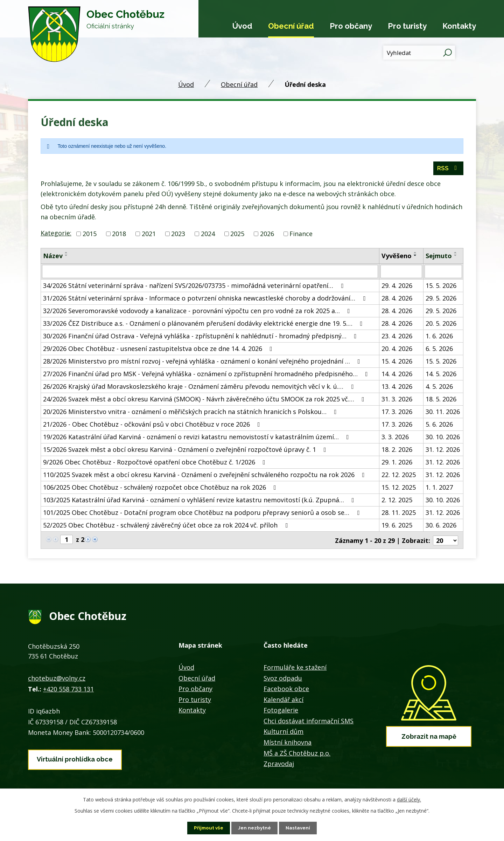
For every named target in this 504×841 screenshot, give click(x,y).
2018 (119, 235)
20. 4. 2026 (397, 350)
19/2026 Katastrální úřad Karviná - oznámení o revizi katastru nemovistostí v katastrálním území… (197, 438)
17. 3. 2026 (397, 413)
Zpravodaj (279, 765)
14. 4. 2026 (397, 375)
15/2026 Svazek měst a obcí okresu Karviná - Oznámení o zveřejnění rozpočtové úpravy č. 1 (186, 451)
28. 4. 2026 (397, 299)
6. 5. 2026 (439, 350)
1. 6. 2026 (439, 337)
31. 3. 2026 (397, 400)
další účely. (409, 799)
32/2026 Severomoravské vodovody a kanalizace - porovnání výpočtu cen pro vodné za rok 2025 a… (198, 312)
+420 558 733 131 (68, 690)
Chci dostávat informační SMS (309, 722)
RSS (448, 170)
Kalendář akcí (283, 700)
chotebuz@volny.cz (57, 679)
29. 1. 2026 (397, 463)
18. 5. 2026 (441, 400)
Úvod (242, 26)
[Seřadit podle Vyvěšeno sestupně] (415, 257)
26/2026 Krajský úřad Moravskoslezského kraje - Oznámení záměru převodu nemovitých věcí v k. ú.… (200, 388)
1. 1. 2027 (439, 489)
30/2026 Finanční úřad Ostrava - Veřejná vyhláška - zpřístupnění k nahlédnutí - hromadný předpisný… (201, 337)
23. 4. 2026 (397, 337)
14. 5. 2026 (441, 375)
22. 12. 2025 (399, 476)
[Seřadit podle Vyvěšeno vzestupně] (415, 254)
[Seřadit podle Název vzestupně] (66, 254)
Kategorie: (56, 234)
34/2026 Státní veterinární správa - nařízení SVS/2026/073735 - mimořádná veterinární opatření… (195, 287)
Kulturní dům (283, 732)
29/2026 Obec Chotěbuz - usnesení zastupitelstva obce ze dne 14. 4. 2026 (159, 350)
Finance (301, 235)
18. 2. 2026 (397, 451)
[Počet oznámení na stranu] (446, 541)
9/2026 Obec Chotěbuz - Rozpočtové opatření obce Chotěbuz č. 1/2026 (156, 463)
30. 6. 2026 (441, 526)
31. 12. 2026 (443, 451)
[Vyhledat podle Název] (210, 273)
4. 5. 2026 (439, 388)
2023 (178, 235)
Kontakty (459, 26)
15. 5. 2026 (441, 287)
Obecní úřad (291, 26)
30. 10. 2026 (443, 438)
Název (53, 257)
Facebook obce (286, 690)
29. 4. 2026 (397, 287)
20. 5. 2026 (441, 325)
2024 (208, 235)
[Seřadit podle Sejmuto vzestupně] (456, 254)
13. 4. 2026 (397, 388)
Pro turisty (407, 26)
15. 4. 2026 (397, 363)
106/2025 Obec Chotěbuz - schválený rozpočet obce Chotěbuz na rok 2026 (161, 489)
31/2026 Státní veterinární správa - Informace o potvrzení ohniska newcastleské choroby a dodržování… (206, 299)
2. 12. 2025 (397, 501)
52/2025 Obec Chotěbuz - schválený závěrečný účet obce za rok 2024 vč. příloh (167, 526)
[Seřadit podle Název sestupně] (66, 257)
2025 (237, 235)
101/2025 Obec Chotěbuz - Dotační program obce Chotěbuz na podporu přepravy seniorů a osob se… (203, 514)
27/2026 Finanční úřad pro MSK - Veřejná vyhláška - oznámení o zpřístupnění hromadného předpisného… (207, 375)
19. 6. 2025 (397, 526)
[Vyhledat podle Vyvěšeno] (401, 273)
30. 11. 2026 (443, 413)
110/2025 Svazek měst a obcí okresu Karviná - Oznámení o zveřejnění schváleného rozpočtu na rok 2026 (205, 476)
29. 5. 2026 (441, 299)
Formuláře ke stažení (295, 668)
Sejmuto (439, 257)
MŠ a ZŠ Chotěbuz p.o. (297, 754)
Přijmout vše (208, 828)
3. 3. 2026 (395, 438)
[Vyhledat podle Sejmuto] (443, 273)
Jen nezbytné (255, 828)
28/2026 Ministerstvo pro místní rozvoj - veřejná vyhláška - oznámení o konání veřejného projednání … (203, 363)
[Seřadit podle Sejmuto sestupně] (456, 257)
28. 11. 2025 (399, 514)
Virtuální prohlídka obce (75, 759)
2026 (267, 235)
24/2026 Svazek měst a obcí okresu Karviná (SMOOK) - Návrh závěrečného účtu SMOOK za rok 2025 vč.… (205, 400)
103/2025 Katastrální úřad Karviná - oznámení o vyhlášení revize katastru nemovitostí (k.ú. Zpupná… (200, 501)
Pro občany (351, 26)
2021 (149, 235)
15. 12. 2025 (399, 489)
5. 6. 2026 (439, 426)
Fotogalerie (281, 711)
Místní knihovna (288, 743)
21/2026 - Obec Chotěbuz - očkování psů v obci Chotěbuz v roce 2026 (153, 426)
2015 (90, 235)
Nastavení (299, 828)
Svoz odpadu (283, 679)
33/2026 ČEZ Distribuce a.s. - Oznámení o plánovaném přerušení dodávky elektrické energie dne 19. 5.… (204, 325)
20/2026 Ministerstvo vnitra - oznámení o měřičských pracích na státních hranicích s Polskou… (191, 413)
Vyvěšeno (397, 257)
